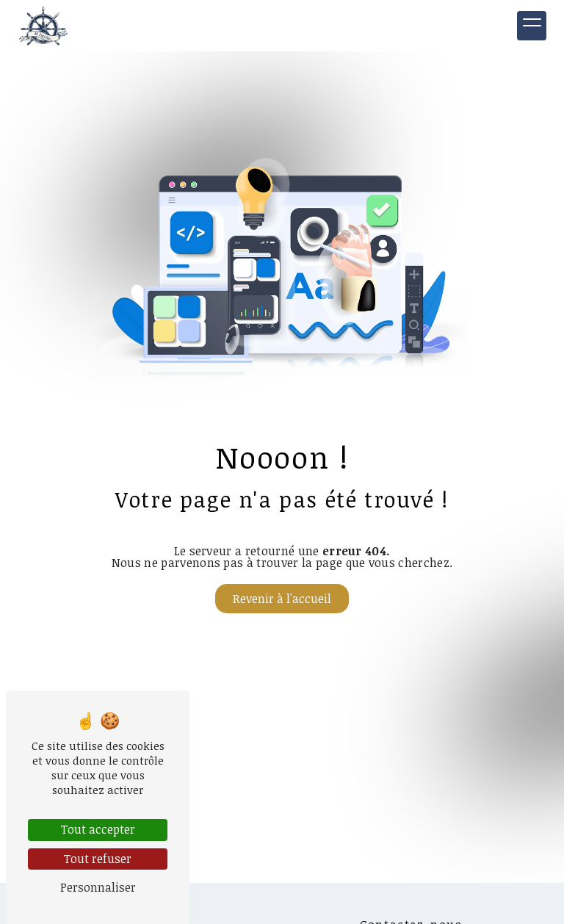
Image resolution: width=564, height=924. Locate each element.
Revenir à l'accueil (282, 599)
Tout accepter (98, 829)
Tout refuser (98, 859)
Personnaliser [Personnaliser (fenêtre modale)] (98, 887)
